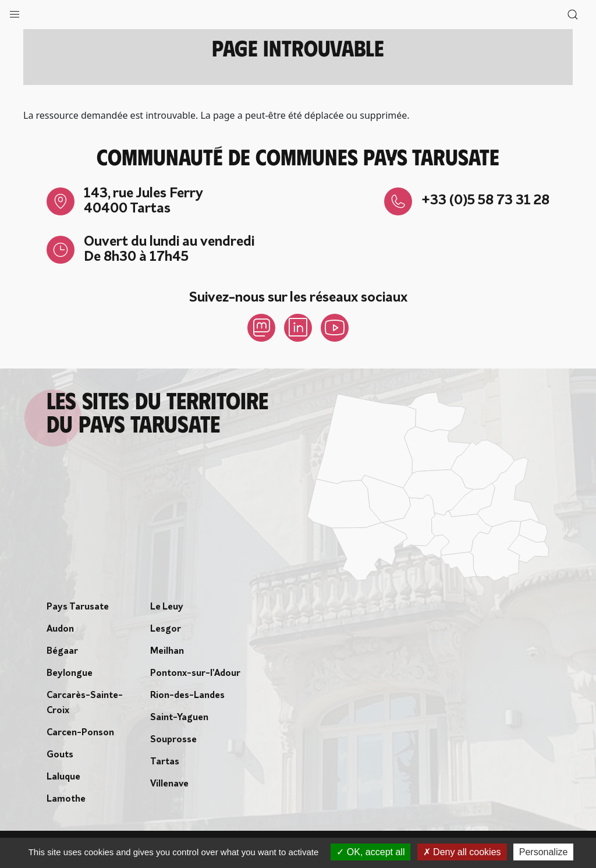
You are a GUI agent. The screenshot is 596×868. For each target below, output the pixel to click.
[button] (15, 12)
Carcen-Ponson (80, 733)
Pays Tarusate (78, 607)
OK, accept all (370, 852)
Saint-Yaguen (179, 718)
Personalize (544, 852)
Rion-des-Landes (187, 696)
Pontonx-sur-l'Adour (195, 674)
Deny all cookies (462, 852)
